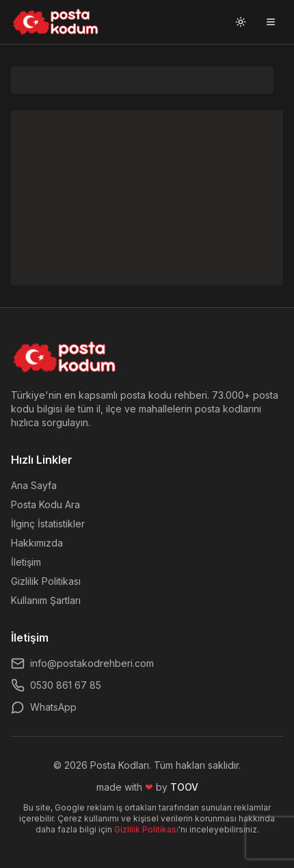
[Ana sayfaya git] (56, 22)
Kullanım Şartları (46, 600)
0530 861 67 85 (56, 685)
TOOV (184, 787)
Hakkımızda (37, 543)
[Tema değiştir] (241, 22)
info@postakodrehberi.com (82, 663)
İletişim (26, 562)
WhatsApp (44, 707)
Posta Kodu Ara (45, 504)
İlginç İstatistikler (48, 524)
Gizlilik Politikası (46, 581)
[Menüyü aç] (271, 22)
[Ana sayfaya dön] (65, 357)
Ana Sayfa (34, 485)
